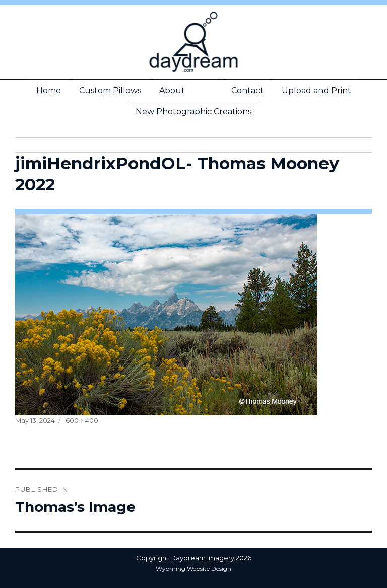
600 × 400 (82, 420)
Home (49, 90)
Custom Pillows (110, 90)
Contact (247, 90)
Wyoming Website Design (193, 569)
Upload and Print (316, 90)
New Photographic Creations (193, 112)
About (172, 90)
